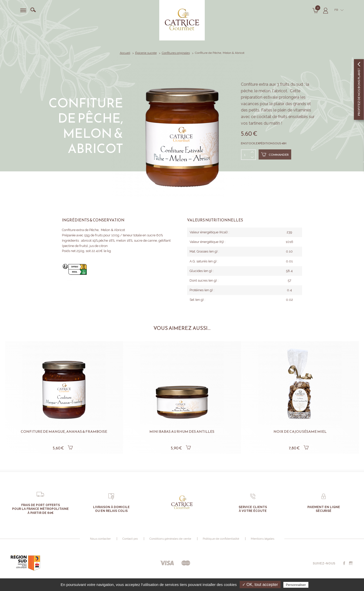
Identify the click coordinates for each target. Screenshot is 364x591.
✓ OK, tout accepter (260, 585)
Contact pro (130, 539)
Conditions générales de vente (170, 539)
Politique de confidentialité (221, 539)
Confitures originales (176, 53)
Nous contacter (100, 539)
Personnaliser (296, 585)
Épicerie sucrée (146, 53)
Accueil (125, 53)
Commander (275, 154)
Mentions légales (263, 539)
